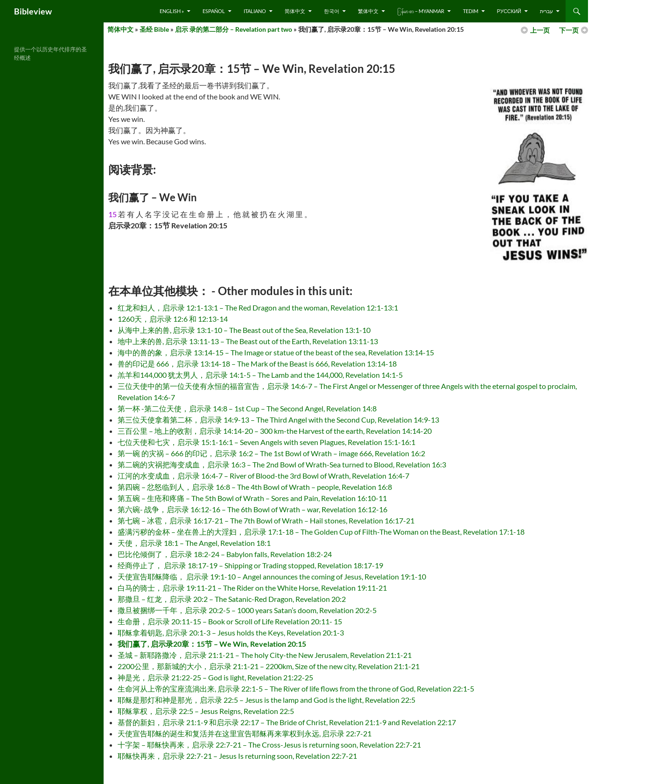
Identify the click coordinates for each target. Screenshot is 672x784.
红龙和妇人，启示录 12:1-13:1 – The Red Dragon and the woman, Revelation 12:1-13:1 (258, 307)
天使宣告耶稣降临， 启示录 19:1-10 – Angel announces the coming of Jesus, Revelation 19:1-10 (272, 576)
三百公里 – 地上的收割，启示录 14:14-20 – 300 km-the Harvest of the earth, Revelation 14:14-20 (275, 431)
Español (214, 11)
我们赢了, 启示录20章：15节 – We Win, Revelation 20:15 (212, 644)
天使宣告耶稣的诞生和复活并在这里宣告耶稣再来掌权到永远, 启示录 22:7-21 (245, 733)
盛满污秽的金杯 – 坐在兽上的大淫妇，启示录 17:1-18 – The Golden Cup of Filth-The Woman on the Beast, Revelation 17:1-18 (321, 532)
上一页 (540, 30)
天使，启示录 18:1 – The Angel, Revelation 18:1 (194, 543)
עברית (546, 11)
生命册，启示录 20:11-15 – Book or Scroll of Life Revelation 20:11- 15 (230, 621)
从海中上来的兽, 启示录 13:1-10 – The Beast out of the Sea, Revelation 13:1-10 (244, 330)
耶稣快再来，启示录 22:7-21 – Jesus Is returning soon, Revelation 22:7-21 (237, 756)
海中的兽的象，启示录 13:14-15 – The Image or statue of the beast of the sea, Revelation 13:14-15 (276, 352)
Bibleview (33, 11)
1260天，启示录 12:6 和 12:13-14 (173, 319)
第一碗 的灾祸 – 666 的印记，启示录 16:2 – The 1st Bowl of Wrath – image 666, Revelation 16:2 (271, 453)
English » (172, 11)
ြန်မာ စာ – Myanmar (421, 11)
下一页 (569, 30)
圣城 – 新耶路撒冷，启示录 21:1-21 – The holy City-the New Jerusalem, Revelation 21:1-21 (265, 655)
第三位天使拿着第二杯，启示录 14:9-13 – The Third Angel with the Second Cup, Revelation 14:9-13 (278, 420)
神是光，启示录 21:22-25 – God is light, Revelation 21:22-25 (215, 677)
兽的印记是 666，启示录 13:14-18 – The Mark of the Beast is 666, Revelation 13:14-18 (257, 364)
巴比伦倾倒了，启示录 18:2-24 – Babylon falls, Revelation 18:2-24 (225, 554)
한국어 (332, 11)
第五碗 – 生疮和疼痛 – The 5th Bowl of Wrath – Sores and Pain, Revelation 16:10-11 (252, 498)
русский (509, 11)
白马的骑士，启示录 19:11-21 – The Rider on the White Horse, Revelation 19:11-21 (252, 588)
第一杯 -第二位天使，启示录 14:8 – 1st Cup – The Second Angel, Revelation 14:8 (247, 408)
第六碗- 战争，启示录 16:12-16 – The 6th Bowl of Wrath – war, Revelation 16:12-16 (252, 509)
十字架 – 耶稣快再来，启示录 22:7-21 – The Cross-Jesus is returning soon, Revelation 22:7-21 (269, 745)
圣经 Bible (154, 29)
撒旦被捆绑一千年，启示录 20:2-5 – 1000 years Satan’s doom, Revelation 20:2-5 (247, 610)
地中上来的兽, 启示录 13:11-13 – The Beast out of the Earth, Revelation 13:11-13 (248, 341)
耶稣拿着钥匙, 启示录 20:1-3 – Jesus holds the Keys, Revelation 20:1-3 (231, 632)
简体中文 (295, 11)
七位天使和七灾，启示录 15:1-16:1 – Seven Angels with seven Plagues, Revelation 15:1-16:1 (266, 442)
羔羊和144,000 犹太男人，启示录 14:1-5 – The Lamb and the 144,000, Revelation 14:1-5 (260, 375)
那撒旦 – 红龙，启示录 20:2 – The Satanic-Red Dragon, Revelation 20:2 (232, 599)
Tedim (471, 11)
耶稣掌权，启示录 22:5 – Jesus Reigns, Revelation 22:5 (206, 711)
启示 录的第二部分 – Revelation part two (234, 29)
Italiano (255, 11)
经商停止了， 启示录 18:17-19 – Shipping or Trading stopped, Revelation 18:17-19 (250, 565)
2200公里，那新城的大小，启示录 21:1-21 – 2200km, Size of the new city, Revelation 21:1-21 (269, 666)
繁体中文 (368, 11)
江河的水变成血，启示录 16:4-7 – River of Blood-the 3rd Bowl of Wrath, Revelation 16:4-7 (263, 476)
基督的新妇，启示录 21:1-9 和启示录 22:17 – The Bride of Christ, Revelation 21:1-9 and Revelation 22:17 (287, 722)
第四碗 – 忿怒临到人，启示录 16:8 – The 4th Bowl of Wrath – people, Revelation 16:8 (255, 487)
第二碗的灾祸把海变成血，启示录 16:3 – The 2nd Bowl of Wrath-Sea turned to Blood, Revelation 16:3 (282, 464)
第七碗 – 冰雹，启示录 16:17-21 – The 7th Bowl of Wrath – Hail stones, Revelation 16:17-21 (266, 520)
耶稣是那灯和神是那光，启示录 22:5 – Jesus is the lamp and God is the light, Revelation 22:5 (266, 700)
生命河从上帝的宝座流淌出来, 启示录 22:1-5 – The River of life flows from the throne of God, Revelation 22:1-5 (296, 689)
